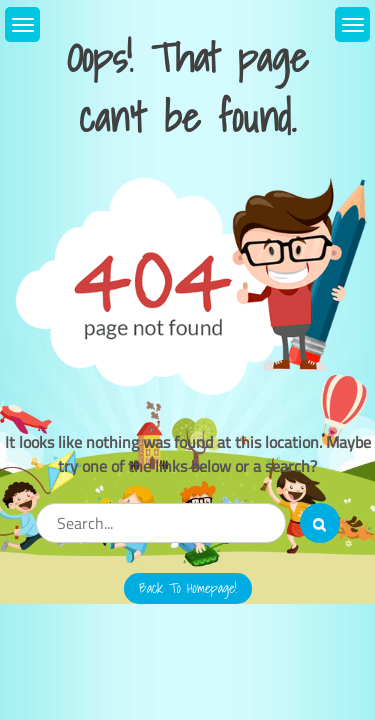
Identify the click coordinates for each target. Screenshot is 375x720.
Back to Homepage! (188, 588)
